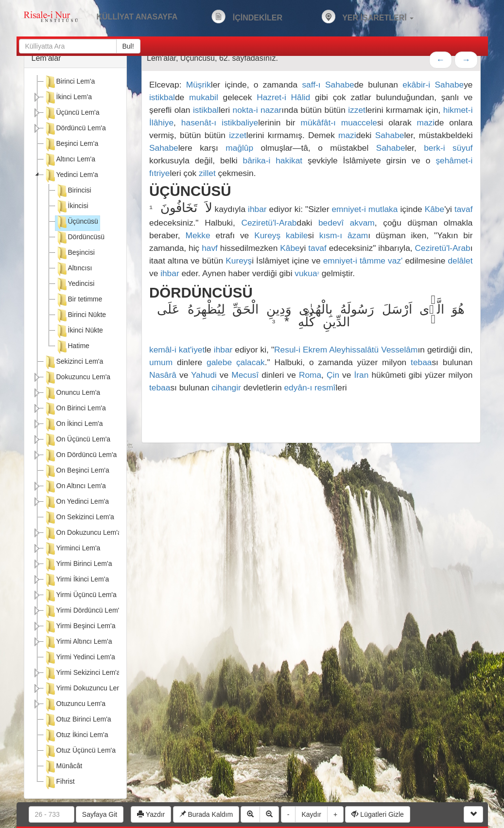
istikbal (162, 97)
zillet (207, 173)
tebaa (421, 362)
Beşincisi (75, 253)
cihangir (226, 388)
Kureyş (267, 235)
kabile (297, 235)
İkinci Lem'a (68, 98)
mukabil (204, 97)
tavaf (464, 209)
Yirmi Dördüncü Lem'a (84, 611)
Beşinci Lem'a (71, 144)
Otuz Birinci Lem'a (78, 720)
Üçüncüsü (77, 222)
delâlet (460, 261)
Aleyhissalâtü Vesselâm (373, 350)
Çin (333, 375)
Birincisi (73, 191)
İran (362, 375)
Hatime (72, 347)
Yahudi (204, 375)
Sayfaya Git (100, 814)
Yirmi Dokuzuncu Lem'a (86, 689)
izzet (357, 110)
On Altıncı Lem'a (75, 487)
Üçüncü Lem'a (72, 113)
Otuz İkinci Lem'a (76, 736)
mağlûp (239, 148)
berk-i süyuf (448, 148)
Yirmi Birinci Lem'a (78, 564)
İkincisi (72, 207)
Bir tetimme (79, 300)
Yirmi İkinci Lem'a (77, 580)
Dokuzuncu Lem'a (77, 378)
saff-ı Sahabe (328, 85)
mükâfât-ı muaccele (339, 123)
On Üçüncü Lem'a (77, 440)
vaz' (395, 261)
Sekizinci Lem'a (74, 362)
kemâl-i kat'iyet (177, 350)
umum (161, 362)
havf (210, 248)
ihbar (257, 209)
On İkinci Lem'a (73, 424)
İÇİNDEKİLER (247, 17)
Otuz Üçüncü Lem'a (80, 751)
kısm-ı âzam (344, 235)
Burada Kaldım (206, 814)
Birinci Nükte (81, 316)
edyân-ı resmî (310, 388)
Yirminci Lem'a (72, 549)
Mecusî (245, 375)
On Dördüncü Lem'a (80, 456)
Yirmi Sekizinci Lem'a (82, 673)
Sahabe (390, 135)
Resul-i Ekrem (301, 350)
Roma (310, 375)
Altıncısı (74, 269)
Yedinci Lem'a (71, 176)
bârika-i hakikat (273, 160)
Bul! (128, 46)
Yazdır (151, 814)
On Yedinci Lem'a (77, 502)
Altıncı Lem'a (70, 160)
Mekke (198, 235)
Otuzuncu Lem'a (75, 705)
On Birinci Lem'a (75, 409)
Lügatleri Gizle (377, 814)
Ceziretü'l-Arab (269, 223)
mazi (426, 123)
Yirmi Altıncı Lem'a (78, 642)
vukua (307, 273)
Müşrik (199, 85)
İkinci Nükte (79, 331)
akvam (362, 223)
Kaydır (311, 814)
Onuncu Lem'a (72, 393)
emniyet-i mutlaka (365, 209)
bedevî (331, 223)
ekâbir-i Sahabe (433, 85)
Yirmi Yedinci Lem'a (79, 658)
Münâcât (63, 767)
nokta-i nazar (257, 110)
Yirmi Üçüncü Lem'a (80, 596)
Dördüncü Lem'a (75, 129)
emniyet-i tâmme (354, 261)
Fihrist (59, 782)
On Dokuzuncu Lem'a (83, 533)
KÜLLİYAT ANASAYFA (137, 17)
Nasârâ (163, 375)
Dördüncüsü (80, 238)
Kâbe (434, 209)
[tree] (76, 433)
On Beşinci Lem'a (77, 471)
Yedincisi (75, 284)
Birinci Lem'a (70, 82)
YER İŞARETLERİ (367, 17)
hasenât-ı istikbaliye (220, 123)
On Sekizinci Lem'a (79, 518)
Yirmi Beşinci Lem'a (80, 627)
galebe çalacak (236, 362)
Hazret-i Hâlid (283, 97)
